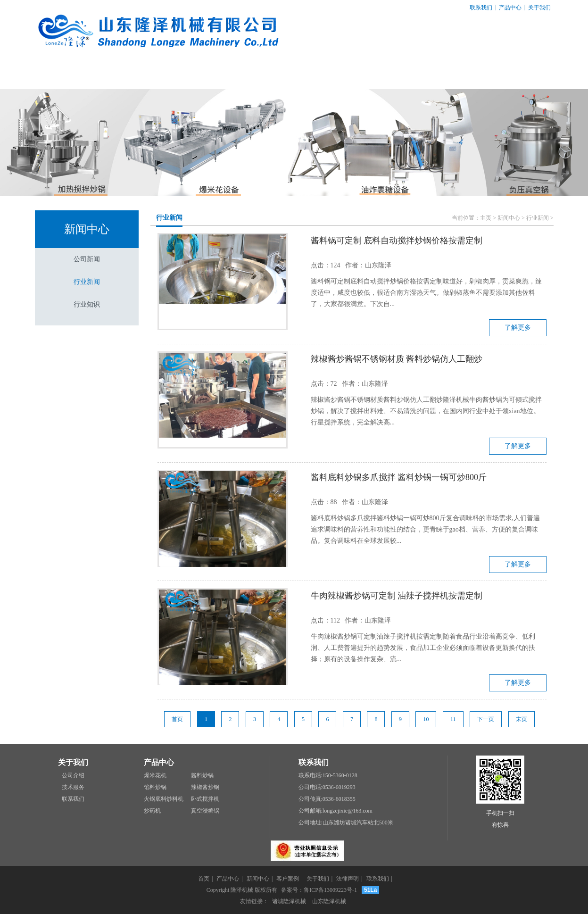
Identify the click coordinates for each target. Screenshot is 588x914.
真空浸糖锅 (205, 811)
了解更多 (518, 328)
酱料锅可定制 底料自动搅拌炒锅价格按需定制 (397, 241)
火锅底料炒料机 (164, 799)
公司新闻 (87, 259)
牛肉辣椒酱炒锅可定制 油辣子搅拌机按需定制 (397, 596)
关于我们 (539, 8)
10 (426, 719)
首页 (177, 719)
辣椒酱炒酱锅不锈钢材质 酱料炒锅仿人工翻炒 (397, 359)
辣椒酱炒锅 (205, 787)
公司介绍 (73, 775)
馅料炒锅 (155, 787)
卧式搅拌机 (205, 799)
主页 (486, 218)
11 (453, 719)
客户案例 (294, 75)
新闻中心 (220, 75)
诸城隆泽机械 (289, 901)
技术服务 (73, 787)
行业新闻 (87, 282)
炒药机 (152, 811)
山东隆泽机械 (329, 901)
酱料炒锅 (202, 775)
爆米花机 (155, 775)
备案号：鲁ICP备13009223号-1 (319, 890)
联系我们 (481, 8)
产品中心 (510, 8)
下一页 (486, 719)
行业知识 (87, 304)
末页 (522, 719)
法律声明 (442, 75)
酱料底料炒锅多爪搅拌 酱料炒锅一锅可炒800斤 (399, 477)
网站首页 (72, 75)
